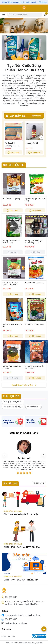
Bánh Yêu (12, 636)
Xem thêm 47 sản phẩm (24, 385)
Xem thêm (36, 116)
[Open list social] (44, 629)
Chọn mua (14, 152)
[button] (13, 402)
